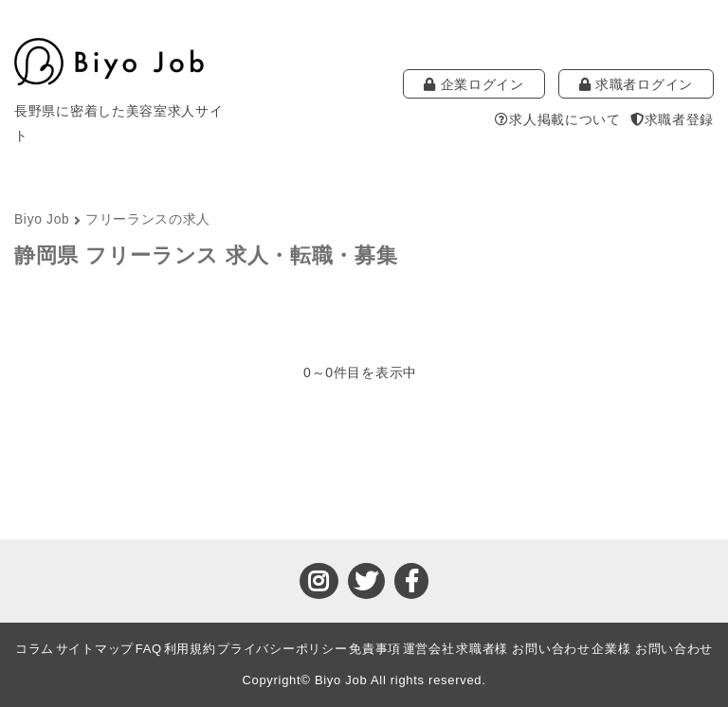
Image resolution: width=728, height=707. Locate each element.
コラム (35, 649)
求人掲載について (557, 119)
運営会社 (429, 649)
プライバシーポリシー (282, 649)
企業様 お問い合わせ (652, 649)
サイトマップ (95, 649)
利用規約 (190, 649)
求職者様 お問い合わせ (523, 649)
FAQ (149, 649)
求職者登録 (672, 119)
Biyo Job (42, 219)
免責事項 (375, 649)
